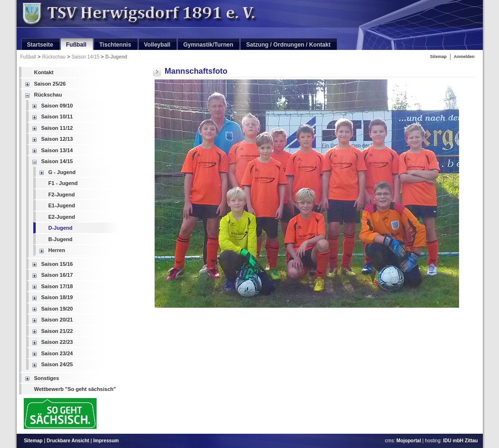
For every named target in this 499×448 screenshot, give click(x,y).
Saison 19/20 (57, 309)
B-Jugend (61, 239)
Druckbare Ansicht (68, 441)
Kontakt (44, 72)
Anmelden (464, 57)
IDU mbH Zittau (460, 441)
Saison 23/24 (57, 353)
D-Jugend (116, 57)
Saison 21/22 (57, 331)
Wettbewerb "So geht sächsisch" (75, 389)
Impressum (106, 441)
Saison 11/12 (57, 128)
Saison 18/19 (57, 297)
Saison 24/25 (57, 364)
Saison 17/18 (57, 286)
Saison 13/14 (57, 150)
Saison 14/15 (85, 57)
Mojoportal (409, 441)
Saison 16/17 (57, 275)
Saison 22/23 (57, 342)
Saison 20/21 (57, 320)
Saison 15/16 (57, 264)
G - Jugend (62, 172)
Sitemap (438, 57)
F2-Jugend (62, 195)
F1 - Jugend (63, 183)
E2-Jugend (62, 217)
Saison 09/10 (57, 106)
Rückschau (54, 57)
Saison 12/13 (57, 139)
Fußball (28, 57)
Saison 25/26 (50, 84)
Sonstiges (47, 378)
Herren (57, 250)
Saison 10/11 (57, 117)
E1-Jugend (62, 205)
